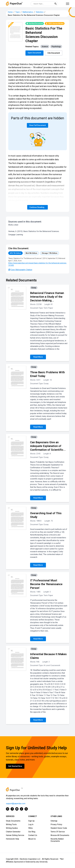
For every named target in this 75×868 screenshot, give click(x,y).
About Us (32, 839)
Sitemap (54, 821)
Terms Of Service (58, 832)
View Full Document (37, 125)
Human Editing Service (15, 835)
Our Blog (32, 832)
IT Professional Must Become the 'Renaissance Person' (46, 584)
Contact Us (33, 835)
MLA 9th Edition (31, 253)
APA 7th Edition (15, 253)
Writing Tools (11, 825)
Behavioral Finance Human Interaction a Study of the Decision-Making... (47, 297)
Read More (38, 357)
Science (45, 47)
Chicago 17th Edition (49, 253)
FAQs (30, 828)
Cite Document (54, 53)
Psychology (56, 47)
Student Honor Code (59, 828)
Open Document (35, 53)
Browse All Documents (60, 835)
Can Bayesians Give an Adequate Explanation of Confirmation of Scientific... (48, 446)
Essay (34, 288)
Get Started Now (15, 766)
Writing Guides (12, 828)
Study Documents (13, 821)
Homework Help (12, 839)
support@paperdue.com (16, 804)
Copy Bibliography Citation (20, 270)
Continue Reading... (38, 207)
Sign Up (31, 821)
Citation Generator (13, 832)
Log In (31, 825)
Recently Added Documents (57, 840)
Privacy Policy (56, 825)
